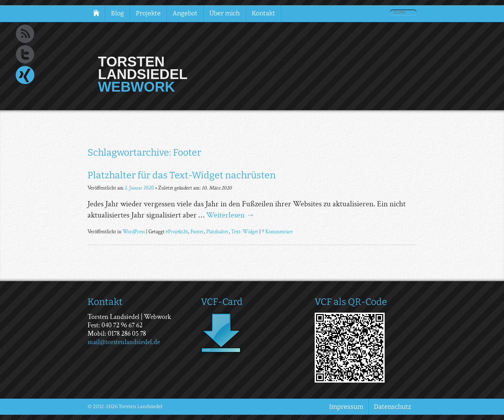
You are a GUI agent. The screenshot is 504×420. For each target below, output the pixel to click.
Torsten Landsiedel (143, 68)
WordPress (134, 232)
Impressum (346, 407)
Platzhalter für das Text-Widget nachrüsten (182, 175)
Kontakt (263, 13)
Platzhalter (217, 232)
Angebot (185, 13)
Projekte (148, 13)
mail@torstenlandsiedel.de (124, 342)
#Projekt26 (177, 232)
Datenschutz (393, 407)
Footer (197, 232)
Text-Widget (245, 232)
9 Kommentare (277, 232)
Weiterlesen (230, 215)
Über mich (225, 13)
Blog (117, 13)
